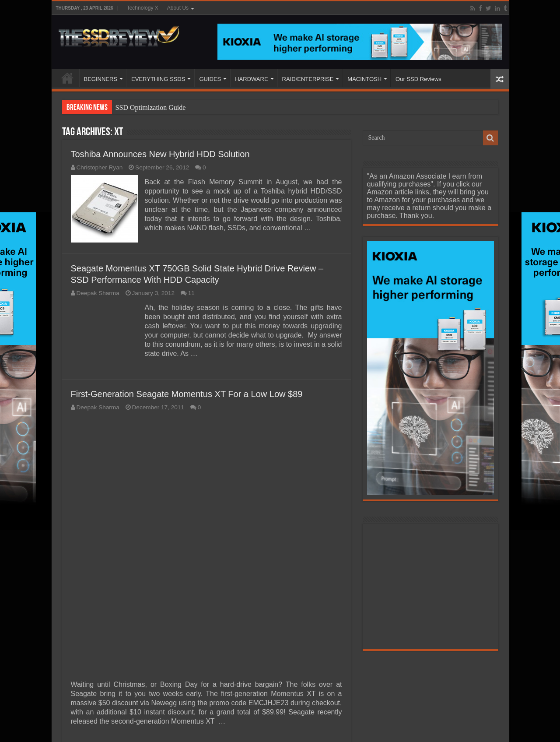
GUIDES (210, 79)
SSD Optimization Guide (151, 107)
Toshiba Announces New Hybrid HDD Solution (160, 154)
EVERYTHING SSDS (158, 79)
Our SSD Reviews (418, 79)
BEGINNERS (101, 79)
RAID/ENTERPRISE (308, 79)
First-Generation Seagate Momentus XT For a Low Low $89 (187, 394)
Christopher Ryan (100, 167)
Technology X (143, 8)
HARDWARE (251, 79)
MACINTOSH (364, 79)
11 (191, 293)
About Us (178, 8)
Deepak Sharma (98, 293)
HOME (67, 78)
